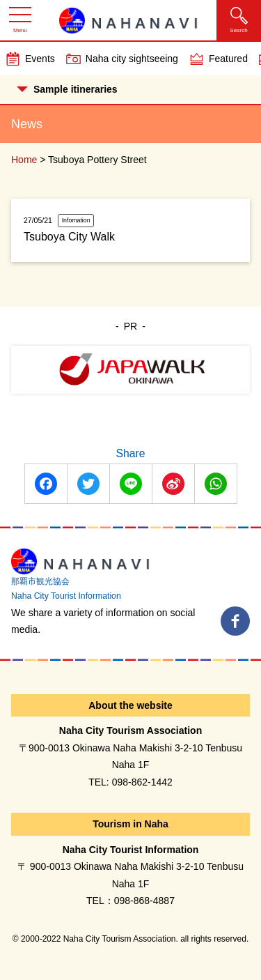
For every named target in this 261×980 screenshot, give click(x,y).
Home (24, 160)
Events (40, 59)
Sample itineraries (67, 89)
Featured (228, 59)
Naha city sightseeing (132, 59)
